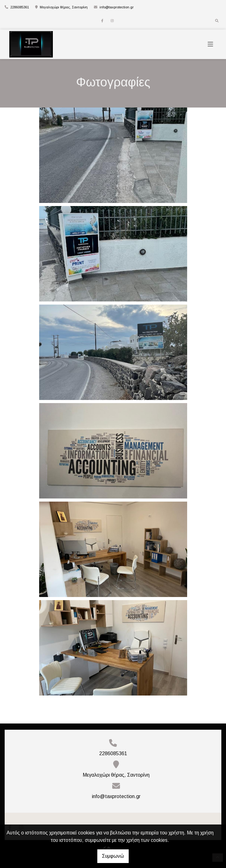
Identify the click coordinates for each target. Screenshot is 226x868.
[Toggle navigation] (210, 44)
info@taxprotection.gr (117, 7)
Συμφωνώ (113, 856)
